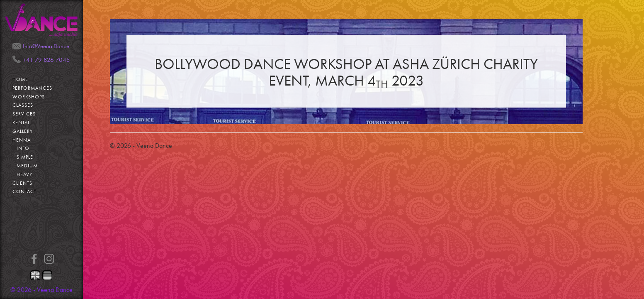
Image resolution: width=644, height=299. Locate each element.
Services (24, 114)
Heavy (24, 174)
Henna (22, 140)
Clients (22, 183)
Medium (27, 166)
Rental (21, 123)
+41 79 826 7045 (46, 60)
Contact (24, 191)
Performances (32, 88)
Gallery (23, 131)
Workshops (29, 97)
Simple (25, 157)
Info (23, 148)
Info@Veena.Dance (46, 46)
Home (20, 79)
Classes (23, 105)
